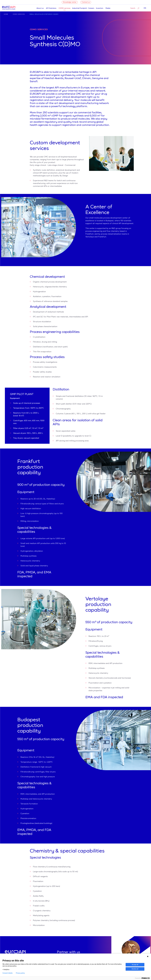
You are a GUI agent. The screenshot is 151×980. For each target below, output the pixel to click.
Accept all (135, 965)
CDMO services (65, 8)
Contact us (86, 2)
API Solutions (51, 8)
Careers (91, 8)
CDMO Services (19, 14)
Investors (100, 8)
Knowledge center (70, 2)
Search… (135, 8)
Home (6, 14)
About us (40, 8)
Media (108, 8)
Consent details (8, 973)
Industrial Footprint (80, 8)
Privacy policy (20, 973)
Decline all (135, 969)
